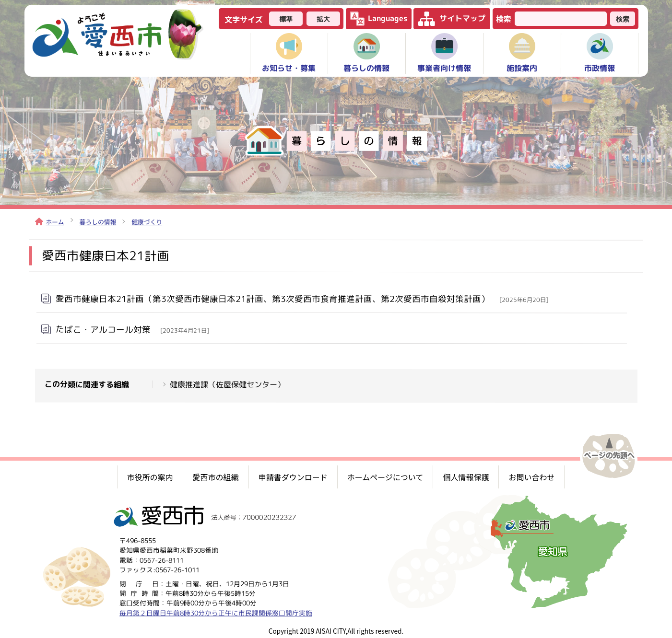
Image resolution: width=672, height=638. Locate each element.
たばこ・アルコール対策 (132, 329)
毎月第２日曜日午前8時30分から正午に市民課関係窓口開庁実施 (215, 613)
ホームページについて (385, 477)
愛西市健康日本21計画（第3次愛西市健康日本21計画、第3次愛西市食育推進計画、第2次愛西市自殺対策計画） (301, 299)
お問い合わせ (531, 477)
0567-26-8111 (162, 560)
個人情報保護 (466, 477)
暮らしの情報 (98, 222)
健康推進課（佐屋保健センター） (227, 384)
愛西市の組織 (216, 477)
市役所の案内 (150, 477)
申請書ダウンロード (293, 477)
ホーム (50, 222)
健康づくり (147, 222)
